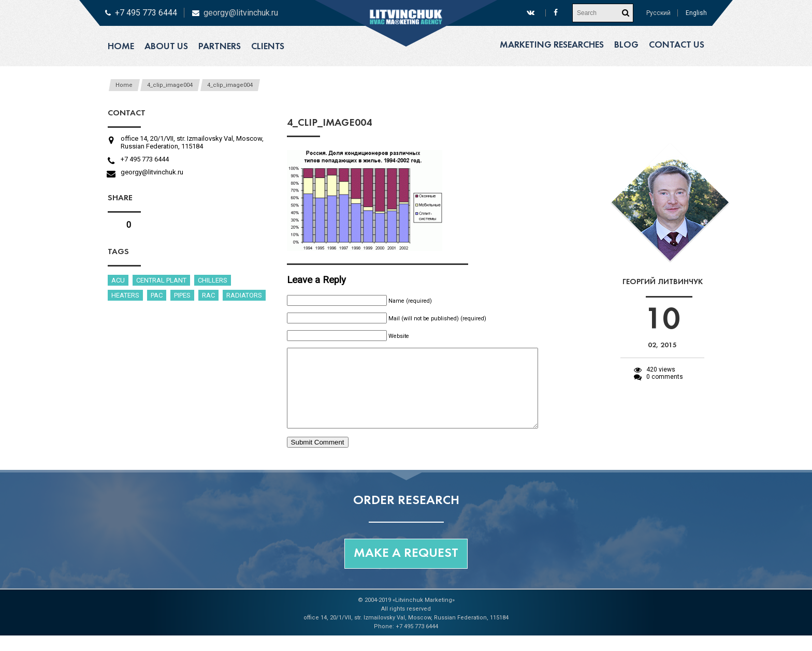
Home (121, 47)
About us (166, 47)
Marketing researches (552, 45)
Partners (220, 47)
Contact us (677, 45)
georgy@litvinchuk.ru (241, 13)
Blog (626, 45)
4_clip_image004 (170, 85)
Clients (268, 47)
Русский (658, 13)
